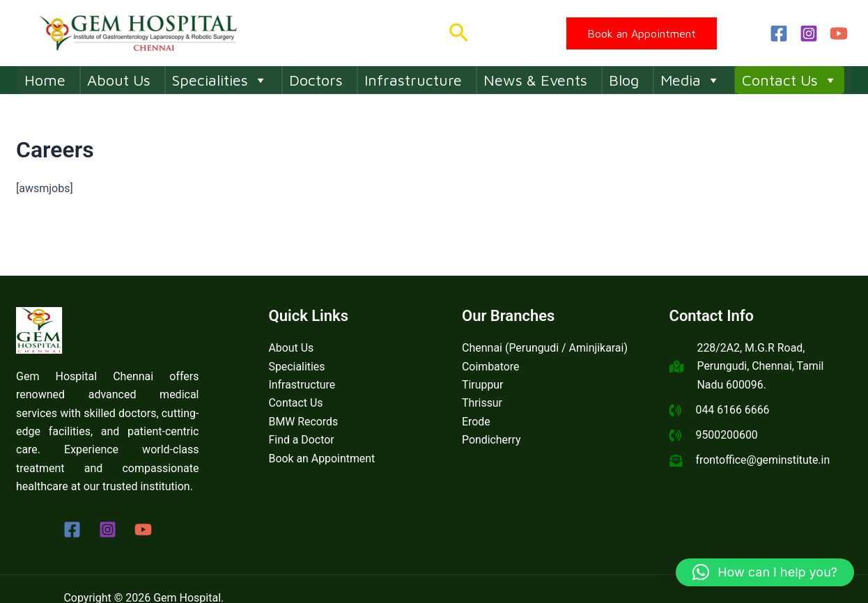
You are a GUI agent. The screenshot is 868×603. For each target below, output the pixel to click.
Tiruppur (483, 385)
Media (690, 80)
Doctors (316, 80)
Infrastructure (413, 80)
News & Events (535, 80)
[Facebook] (779, 33)
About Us (119, 80)
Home (45, 80)
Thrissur (482, 403)
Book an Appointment (323, 459)
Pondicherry (491, 440)
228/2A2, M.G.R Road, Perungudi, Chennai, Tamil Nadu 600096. (761, 366)
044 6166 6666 (733, 410)
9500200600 (727, 436)
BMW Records (304, 422)
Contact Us (790, 80)
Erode (476, 422)
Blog (624, 80)
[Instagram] (809, 33)
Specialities (220, 80)
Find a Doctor (302, 440)
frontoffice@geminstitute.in (764, 461)
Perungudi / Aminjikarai (566, 348)
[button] (459, 33)
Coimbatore (491, 367)
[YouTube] (839, 33)
